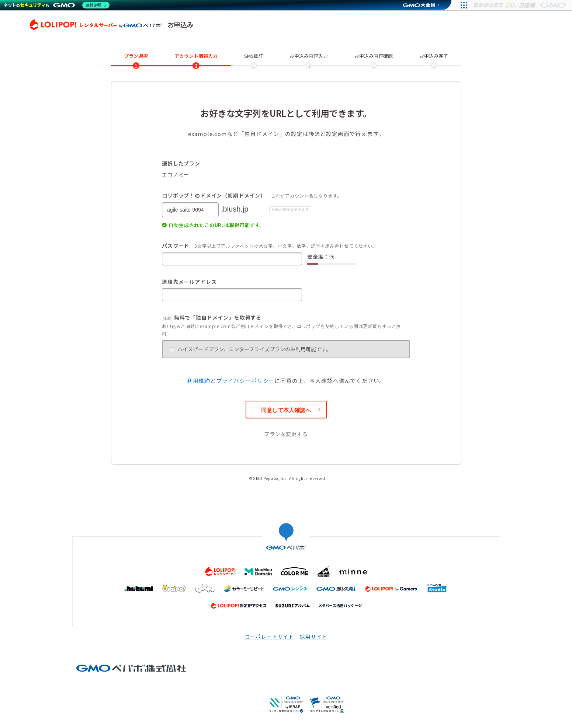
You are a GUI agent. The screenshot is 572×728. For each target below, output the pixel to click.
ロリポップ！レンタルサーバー (96, 25)
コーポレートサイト (270, 637)
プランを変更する (286, 434)
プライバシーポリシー (245, 381)
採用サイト (313, 637)
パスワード (176, 245)
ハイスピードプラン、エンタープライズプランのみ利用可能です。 (250, 349)
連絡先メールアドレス (189, 282)
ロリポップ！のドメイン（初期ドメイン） (214, 195)
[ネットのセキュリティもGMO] (57, 5)
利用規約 (199, 381)
